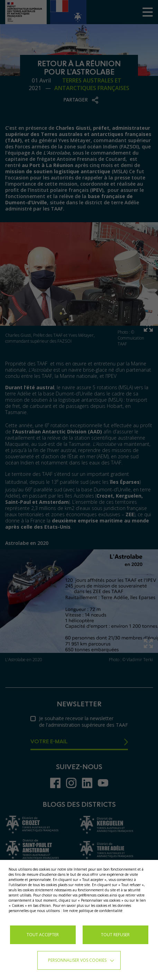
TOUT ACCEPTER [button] (43, 935)
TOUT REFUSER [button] (115, 935)
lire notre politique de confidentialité (93, 911)
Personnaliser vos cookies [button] (77, 960)
